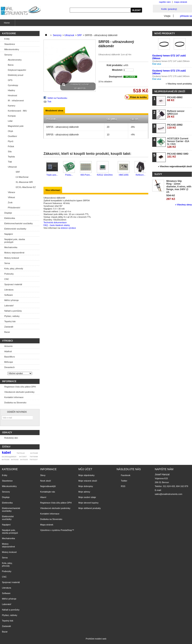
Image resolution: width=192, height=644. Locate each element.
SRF (18, 172)
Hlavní (43, 497)
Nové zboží (46, 481)
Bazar (7, 332)
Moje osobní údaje (87, 497)
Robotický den (11, 438)
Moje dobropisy (86, 486)
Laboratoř (9, 306)
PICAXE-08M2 (175, 99)
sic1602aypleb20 (9, 457)
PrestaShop (66, 530)
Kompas (12, 116)
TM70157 (34, 459)
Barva (11, 65)
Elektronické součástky (15, 229)
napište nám (165, 2)
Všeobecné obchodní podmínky (19, 392)
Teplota (11, 157)
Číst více (157, 64)
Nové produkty (165, 34)
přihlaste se (186, 16)
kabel (6, 453)
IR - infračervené (16, 101)
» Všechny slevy (183, 205)
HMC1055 (124, 175)
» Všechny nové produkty (179, 84)
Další (147, 169)
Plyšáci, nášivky (12, 316)
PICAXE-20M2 (175, 126)
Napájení (9, 234)
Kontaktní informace (14, 397)
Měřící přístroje (11, 300)
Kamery (12, 106)
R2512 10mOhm (105, 175)
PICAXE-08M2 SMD (178, 155)
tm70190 (5, 459)
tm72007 (23, 457)
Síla (10, 151)
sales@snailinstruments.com (168, 494)
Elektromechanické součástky (19, 223)
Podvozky (9, 274)
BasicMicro (10, 357)
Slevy (158, 174)
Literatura (9, 290)
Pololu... (69, 175)
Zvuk (10, 202)
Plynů (11, 141)
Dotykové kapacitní (17, 70)
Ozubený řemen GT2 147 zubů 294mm (171, 61)
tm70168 (34, 453)
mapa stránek (181, 2)
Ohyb (10, 131)
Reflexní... (140, 175)
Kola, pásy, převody (14, 268)
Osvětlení (12, 136)
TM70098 (34, 457)
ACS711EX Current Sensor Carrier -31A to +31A (178, 143)
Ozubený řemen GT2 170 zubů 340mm (171, 76)
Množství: (117, 70)
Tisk (49, 102)
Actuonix (8, 346)
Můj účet (85, 469)
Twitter (124, 481)
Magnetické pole (16, 126)
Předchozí (44, 169)
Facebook (126, 475)
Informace (9, 381)
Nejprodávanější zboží (170, 92)
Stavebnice (10, 44)
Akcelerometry (15, 60)
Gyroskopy (13, 85)
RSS (123, 486)
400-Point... (86, 175)
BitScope (9, 362)
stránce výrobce (68, 228)
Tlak (10, 162)
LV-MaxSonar (22, 177)
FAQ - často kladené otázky (57, 225)
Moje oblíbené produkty (90, 508)
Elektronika (10, 218)
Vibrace (11, 192)
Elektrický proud (15, 75)
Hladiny (11, 90)
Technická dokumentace (55, 222)
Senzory (8, 55)
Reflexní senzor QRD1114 (176, 114)
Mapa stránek (47, 525)
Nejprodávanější (48, 486)
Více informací (53, 190)
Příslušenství (14, 208)
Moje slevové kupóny (88, 503)
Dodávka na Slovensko (15, 403)
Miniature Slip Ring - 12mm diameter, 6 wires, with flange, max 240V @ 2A (179, 187)
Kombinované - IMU (17, 111)
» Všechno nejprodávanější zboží (175, 166)
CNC (7, 279)
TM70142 (21, 453)
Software (9, 295)
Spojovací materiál (13, 284)
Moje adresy (84, 492)
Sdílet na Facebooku (57, 98)
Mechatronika (11, 247)
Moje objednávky (86, 475)
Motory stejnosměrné (14, 253)
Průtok (11, 146)
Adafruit (8, 351)
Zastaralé (9, 327)
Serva (7, 263)
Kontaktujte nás (48, 492)
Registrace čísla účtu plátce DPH (20, 387)
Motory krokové (12, 258)
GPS (10, 80)
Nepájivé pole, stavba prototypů (15, 241)
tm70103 (24, 459)
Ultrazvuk (12, 167)
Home (6, 24)
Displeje (8, 213)
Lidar (10, 121)
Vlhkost (11, 197)
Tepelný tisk (10, 321)
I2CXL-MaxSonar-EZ (26, 187)
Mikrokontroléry (12, 49)
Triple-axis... (52, 175)
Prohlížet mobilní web (96, 639)
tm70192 (15, 459)
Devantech (10, 367)
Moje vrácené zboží (88, 481)
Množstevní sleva (54, 111)
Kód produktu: (115, 65)
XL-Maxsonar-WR (24, 182)
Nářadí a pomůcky (13, 311)
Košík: (169, 9)
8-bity (7, 39)
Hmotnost (12, 95)
